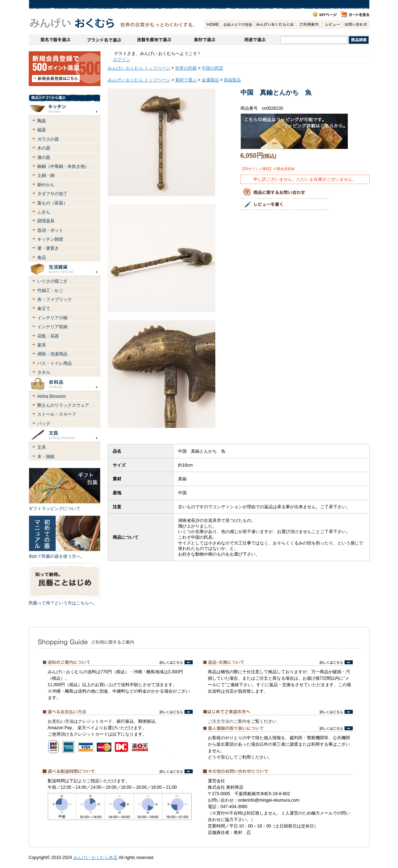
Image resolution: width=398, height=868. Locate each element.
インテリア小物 (52, 318)
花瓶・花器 (48, 336)
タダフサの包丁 (52, 194)
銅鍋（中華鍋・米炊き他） (63, 166)
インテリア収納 (52, 327)
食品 (42, 258)
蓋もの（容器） (52, 203)
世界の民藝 (186, 68)
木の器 (44, 148)
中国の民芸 (212, 68)
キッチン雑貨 (50, 239)
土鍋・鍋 (46, 175)
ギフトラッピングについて (55, 509)
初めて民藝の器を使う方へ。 (57, 556)
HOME (212, 25)
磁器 (42, 130)
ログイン (122, 60)
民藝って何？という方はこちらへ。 (63, 603)
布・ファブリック (55, 299)
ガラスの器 (48, 139)
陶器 (42, 121)
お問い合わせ (356, 25)
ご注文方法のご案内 (227, 721)
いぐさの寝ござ (52, 281)
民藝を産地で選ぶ (153, 40)
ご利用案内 (309, 25)
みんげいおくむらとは (275, 25)
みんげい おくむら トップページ (139, 68)
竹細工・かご (50, 291)
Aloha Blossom (52, 396)
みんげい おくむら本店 (95, 858)
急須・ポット (50, 230)
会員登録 (237, 25)
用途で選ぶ (254, 40)
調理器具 (46, 221)
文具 (42, 447)
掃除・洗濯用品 (52, 354)
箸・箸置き (48, 248)
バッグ (44, 424)
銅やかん (46, 185)
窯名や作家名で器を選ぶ (53, 40)
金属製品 (210, 80)
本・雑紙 (46, 457)
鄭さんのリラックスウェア (63, 405)
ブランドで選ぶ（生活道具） (103, 40)
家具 (42, 345)
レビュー (333, 25)
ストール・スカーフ (57, 414)
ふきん (44, 212)
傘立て (44, 308)
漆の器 (44, 157)
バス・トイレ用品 (55, 363)
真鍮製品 (232, 80)
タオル (44, 372)
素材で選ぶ (202, 40)
